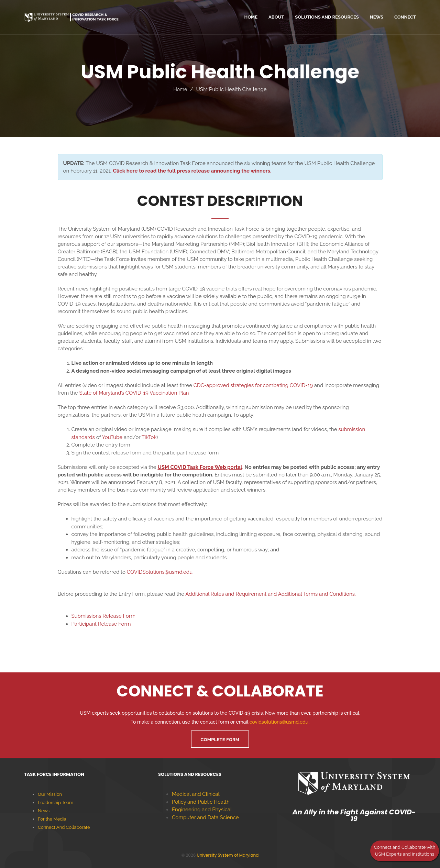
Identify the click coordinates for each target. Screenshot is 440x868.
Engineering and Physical (202, 810)
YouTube (112, 437)
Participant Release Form (101, 624)
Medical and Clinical (196, 794)
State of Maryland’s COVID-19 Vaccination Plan (134, 393)
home (251, 17)
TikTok (149, 437)
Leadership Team (56, 803)
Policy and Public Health (201, 802)
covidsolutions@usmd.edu (279, 722)
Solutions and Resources (327, 17)
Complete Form (220, 740)
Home (180, 89)
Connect (405, 17)
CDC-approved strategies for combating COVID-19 (253, 385)
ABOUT (276, 17)
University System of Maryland (228, 855)
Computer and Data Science (205, 817)
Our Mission (50, 794)
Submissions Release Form (103, 616)
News (377, 17)
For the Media (52, 819)
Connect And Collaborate (64, 827)
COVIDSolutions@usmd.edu (160, 572)
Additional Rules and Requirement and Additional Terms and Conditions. (270, 594)
